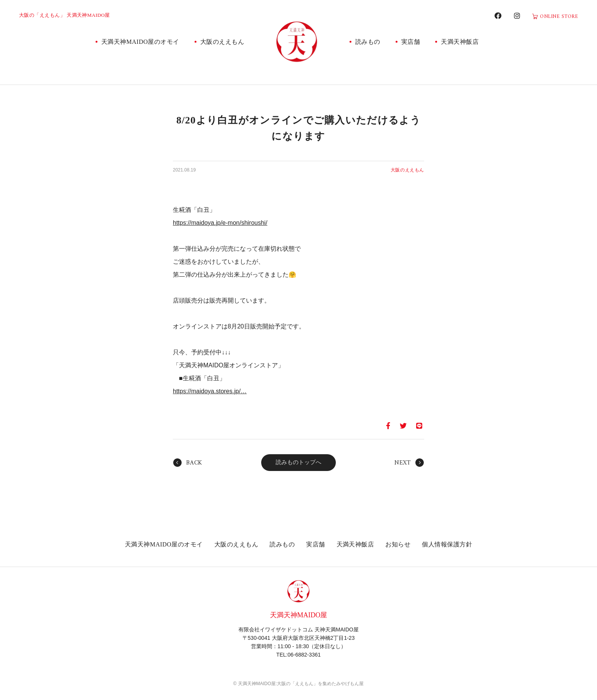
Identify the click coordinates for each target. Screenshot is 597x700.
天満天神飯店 (460, 42)
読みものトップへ (298, 462)
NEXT (403, 463)
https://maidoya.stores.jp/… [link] (210, 391)
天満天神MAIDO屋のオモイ (140, 42)
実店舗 (411, 42)
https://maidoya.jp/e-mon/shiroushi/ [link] (220, 223)
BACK (194, 463)
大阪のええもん (222, 42)
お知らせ (398, 544)
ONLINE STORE (559, 17)
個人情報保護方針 (447, 544)
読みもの (368, 42)
